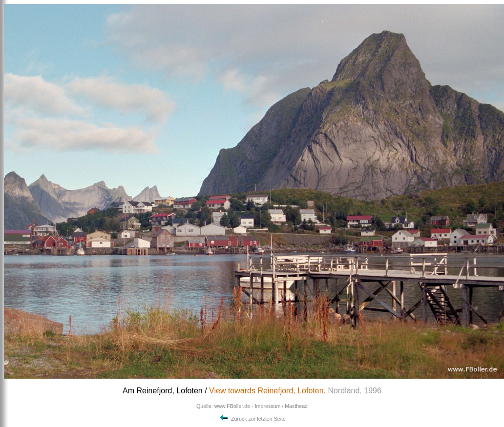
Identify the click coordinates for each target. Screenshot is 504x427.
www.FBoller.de (232, 406)
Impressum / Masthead (281, 406)
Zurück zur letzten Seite (252, 419)
